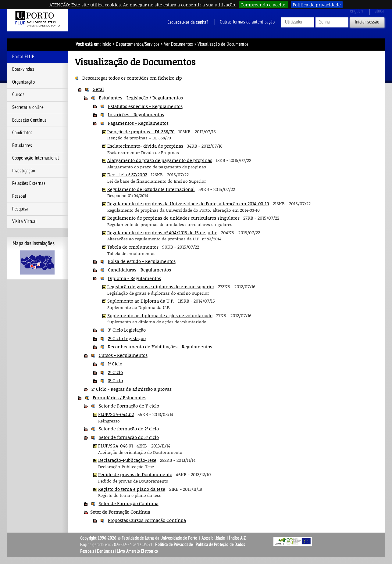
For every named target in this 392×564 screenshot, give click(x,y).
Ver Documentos (178, 44)
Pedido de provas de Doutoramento (135, 474)
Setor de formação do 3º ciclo (129, 437)
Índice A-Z (237, 538)
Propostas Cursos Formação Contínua (147, 520)
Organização (23, 82)
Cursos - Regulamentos (123, 355)
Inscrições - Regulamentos (136, 114)
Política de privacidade (317, 5)
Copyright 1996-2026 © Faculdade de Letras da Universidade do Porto (139, 538)
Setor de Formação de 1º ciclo (129, 406)
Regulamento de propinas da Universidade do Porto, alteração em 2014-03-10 (188, 203)
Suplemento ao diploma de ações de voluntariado (160, 315)
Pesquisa (20, 209)
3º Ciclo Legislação (127, 330)
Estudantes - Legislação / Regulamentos (141, 98)
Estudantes (22, 145)
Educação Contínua (29, 120)
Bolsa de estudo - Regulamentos (142, 261)
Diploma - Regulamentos (134, 278)
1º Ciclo (115, 364)
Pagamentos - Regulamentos (138, 123)
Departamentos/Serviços (138, 44)
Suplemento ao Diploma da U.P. (141, 301)
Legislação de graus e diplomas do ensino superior (161, 286)
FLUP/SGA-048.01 (116, 446)
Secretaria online (28, 107)
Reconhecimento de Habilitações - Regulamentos (160, 347)
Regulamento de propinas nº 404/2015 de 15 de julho (162, 232)
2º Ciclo (115, 372)
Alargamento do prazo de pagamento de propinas (160, 160)
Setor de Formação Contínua (129, 503)
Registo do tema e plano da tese (132, 489)
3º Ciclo (115, 380)
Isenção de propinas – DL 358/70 (141, 131)
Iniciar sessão (367, 22)
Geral (98, 89)
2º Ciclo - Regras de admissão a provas (132, 389)
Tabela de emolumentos (133, 247)
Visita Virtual (25, 221)
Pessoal (19, 196)
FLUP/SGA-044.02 (116, 414)
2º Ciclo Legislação (127, 338)
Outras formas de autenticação (247, 22)
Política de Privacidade (174, 544)
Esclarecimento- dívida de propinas (145, 146)
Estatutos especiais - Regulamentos (145, 106)
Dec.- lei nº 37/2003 (127, 174)
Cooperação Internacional (36, 158)
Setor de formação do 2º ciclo (129, 429)
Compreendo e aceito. (264, 5)
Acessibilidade (213, 538)
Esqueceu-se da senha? (188, 22)
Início (106, 44)
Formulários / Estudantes (119, 397)
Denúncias (105, 551)
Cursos (18, 95)
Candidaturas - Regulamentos (139, 270)
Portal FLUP (23, 57)
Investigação (24, 171)
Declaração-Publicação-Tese (127, 460)
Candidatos (22, 133)
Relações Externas (29, 183)
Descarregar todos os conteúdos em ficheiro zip (132, 78)
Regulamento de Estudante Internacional (151, 189)
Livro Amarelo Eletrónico (137, 551)
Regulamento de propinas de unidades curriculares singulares (173, 218)
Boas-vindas (23, 69)
